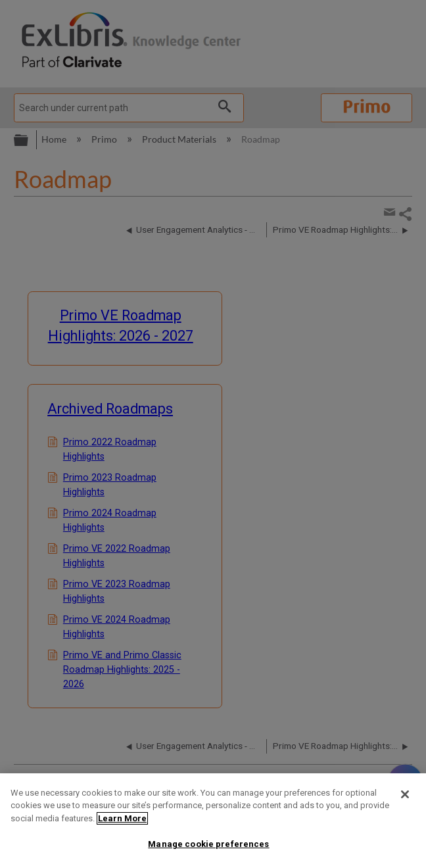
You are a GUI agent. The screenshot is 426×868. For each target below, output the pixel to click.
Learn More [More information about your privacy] (122, 818)
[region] (213, 821)
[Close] (405, 794)
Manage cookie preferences (208, 844)
